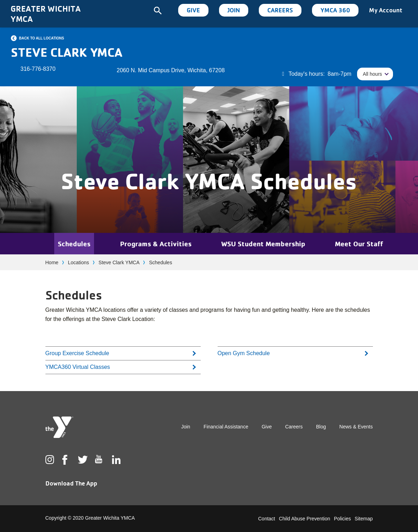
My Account (386, 10)
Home (52, 262)
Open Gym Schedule (244, 353)
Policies (342, 519)
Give (193, 10)
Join (234, 10)
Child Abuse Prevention (305, 519)
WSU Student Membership (263, 244)
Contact (267, 519)
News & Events (356, 427)
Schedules (74, 244)
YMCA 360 (335, 10)
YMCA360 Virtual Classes (78, 367)
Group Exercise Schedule (77, 353)
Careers (280, 10)
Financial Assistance (226, 427)
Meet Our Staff (359, 244)
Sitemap (364, 519)
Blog (321, 427)
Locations (79, 262)
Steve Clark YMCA (119, 262)
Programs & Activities (156, 244)
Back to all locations (42, 38)
